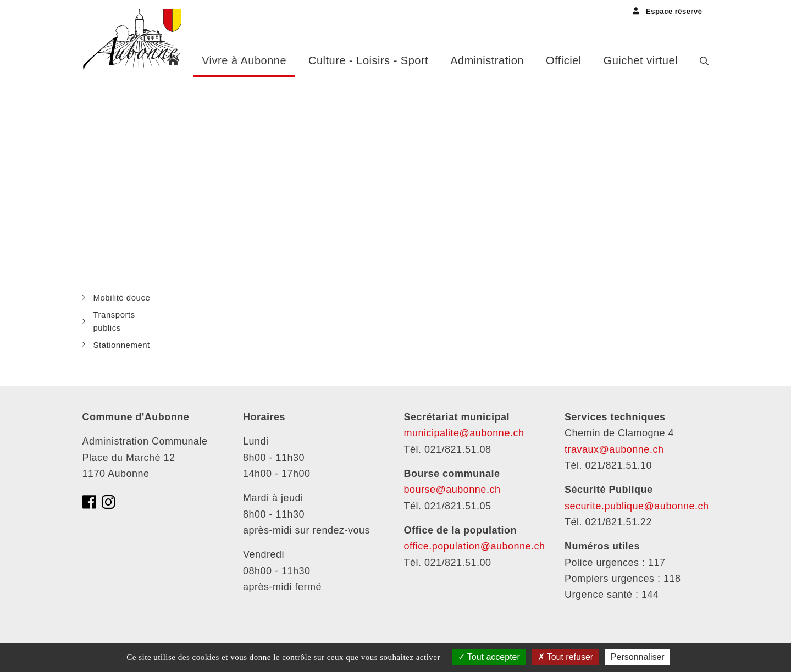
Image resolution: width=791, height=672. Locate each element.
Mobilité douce (122, 298)
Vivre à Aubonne (244, 60)
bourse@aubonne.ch (452, 490)
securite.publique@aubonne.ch (637, 506)
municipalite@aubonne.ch (464, 433)
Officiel (564, 60)
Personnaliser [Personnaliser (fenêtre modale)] (638, 657)
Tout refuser (566, 657)
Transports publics (114, 321)
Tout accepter (489, 657)
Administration (487, 60)
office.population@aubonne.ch (475, 546)
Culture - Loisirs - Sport (368, 60)
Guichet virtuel (641, 60)
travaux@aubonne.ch (614, 449)
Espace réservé (667, 11)
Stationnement (122, 345)
